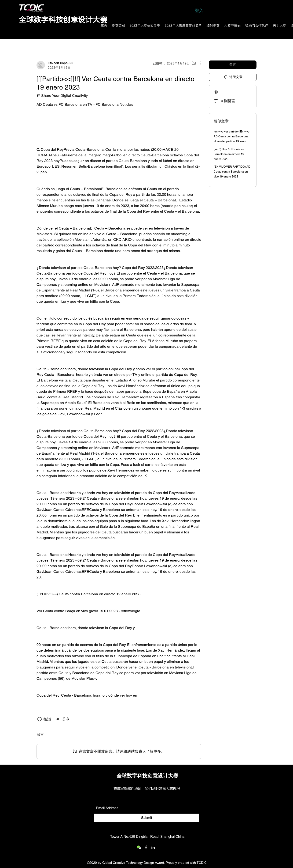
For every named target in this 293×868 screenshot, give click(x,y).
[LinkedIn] (153, 847)
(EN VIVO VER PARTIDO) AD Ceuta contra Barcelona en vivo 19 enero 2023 (232, 172)
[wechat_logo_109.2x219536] (139, 847)
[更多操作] (198, 63)
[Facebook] (146, 847)
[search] (233, 46)
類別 (40, 46)
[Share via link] (62, 719)
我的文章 (78, 46)
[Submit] (146, 818)
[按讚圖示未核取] (40, 719)
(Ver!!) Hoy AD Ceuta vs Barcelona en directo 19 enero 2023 (229, 154)
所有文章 (57, 46)
